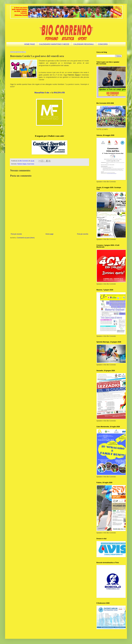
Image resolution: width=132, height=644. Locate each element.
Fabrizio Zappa (22, 164)
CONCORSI (103, 44)
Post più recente (16, 234)
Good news (31, 164)
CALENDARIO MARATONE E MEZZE (54, 44)
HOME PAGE (30, 44)
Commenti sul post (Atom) (26, 238)
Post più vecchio (83, 234)
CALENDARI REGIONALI (84, 44)
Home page (49, 234)
